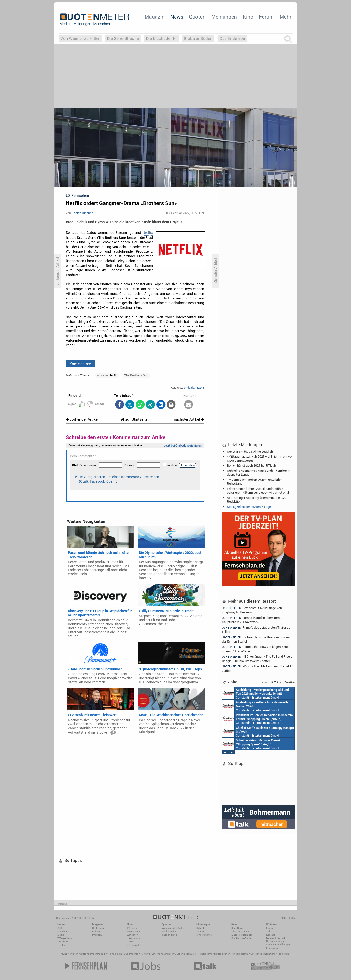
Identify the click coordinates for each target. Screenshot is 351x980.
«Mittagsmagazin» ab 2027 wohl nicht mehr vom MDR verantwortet (261, 458)
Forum (266, 17)
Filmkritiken (115, 954)
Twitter (61, 945)
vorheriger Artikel (82, 419)
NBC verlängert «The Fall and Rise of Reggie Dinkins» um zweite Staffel (258, 658)
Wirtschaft (133, 935)
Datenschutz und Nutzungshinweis (276, 940)
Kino (248, 17)
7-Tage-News (65, 938)
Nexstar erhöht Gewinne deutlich (250, 452)
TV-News (132, 928)
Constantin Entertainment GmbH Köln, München (256, 744)
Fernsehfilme (205, 954)
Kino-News (237, 928)
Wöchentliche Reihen (174, 928)
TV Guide (177, 954)
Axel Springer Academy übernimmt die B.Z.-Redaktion (257, 500)
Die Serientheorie (123, 38)
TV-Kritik (201, 931)
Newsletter (63, 931)
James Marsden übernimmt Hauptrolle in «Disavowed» (251, 620)
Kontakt (270, 935)
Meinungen (224, 17)
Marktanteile (169, 931)
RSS (60, 928)
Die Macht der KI (161, 38)
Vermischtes (134, 931)
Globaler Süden (198, 38)
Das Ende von (232, 38)
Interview (97, 935)
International (134, 938)
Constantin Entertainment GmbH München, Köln (258, 731)
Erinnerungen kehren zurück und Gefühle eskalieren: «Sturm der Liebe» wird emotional (258, 490)
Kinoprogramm (240, 954)
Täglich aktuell (170, 935)
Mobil (61, 935)
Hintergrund (99, 928)
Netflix (148, 233)
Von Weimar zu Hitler (80, 38)
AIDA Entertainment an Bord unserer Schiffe (246, 693)
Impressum (272, 948)
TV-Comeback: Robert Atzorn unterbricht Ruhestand (255, 481)
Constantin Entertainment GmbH (254, 706)
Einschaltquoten (161, 954)
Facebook (63, 942)
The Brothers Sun (136, 375)
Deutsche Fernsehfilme (263, 954)
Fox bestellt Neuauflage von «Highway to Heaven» (252, 610)
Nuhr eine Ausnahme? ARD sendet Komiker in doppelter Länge (258, 472)
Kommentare (80, 364)
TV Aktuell (81, 954)
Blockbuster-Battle (241, 938)
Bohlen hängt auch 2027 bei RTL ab (251, 465)
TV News (145, 954)
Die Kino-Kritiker (240, 931)
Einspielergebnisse (242, 935)
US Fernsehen (131, 954)
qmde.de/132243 (194, 388)
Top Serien (283, 954)
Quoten (197, 17)
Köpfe (130, 942)
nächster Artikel (189, 419)
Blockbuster (190, 954)
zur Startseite (134, 419)
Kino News (68, 954)
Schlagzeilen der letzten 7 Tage (249, 507)
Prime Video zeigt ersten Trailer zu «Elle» (256, 629)
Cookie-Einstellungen (278, 945)
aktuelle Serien (222, 954)
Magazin (155, 17)
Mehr (285, 17)
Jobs (269, 931)
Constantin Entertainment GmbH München (251, 719)
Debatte (201, 928)
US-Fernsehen (135, 945)
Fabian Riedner (82, 213)
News (177, 17)
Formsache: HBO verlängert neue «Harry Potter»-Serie (255, 649)
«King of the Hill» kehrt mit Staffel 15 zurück (257, 668)
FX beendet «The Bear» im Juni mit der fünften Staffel (256, 639)
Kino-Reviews (204, 935)
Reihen (96, 931)
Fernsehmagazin (98, 954)
